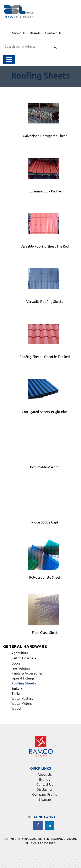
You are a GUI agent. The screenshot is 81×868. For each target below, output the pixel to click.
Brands (35, 33)
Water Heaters (22, 699)
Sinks (17, 688)
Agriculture (20, 653)
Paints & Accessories (27, 673)
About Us (19, 33)
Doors (16, 663)
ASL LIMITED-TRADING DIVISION (54, 839)
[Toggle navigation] (9, 60)
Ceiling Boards (24, 658)
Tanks (16, 694)
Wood (16, 708)
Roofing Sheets (24, 683)
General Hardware (25, 646)
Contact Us (53, 33)
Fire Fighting (21, 668)
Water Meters (22, 704)
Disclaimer (45, 789)
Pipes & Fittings (23, 678)
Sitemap (45, 799)
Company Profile (45, 794)
